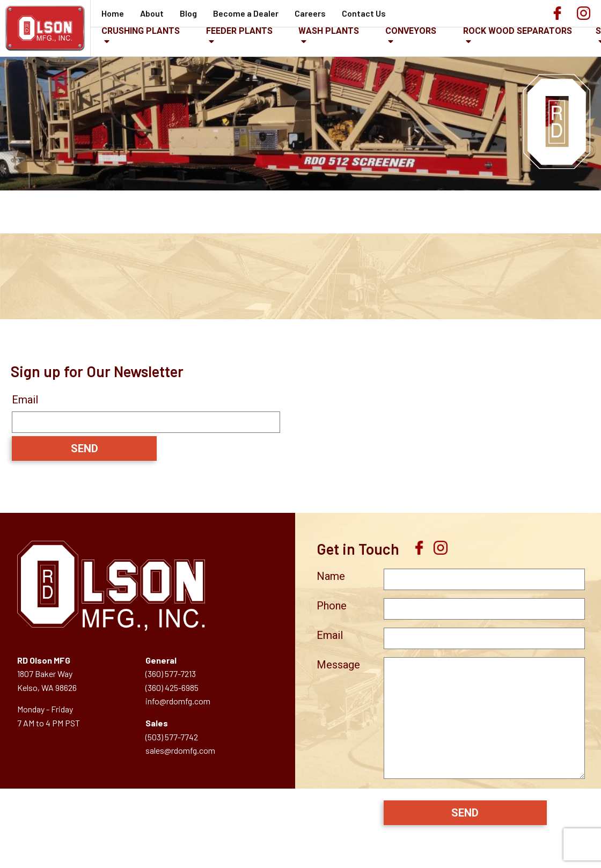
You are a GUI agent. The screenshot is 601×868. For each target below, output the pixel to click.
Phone (332, 606)
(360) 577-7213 (171, 674)
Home (113, 13)
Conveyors (411, 36)
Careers (310, 13)
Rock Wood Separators (518, 36)
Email (25, 400)
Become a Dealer (246, 13)
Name (331, 576)
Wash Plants (329, 36)
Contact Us (364, 13)
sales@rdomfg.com (180, 750)
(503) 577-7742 (172, 737)
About (152, 13)
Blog (188, 13)
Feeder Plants (239, 36)
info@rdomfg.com (178, 701)
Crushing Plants (141, 36)
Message (338, 665)
